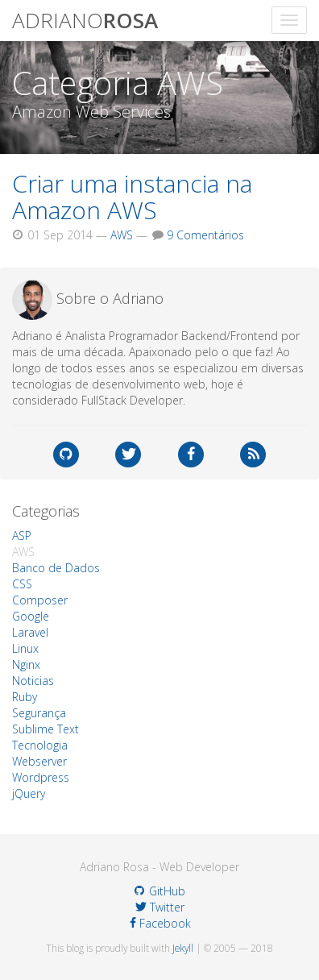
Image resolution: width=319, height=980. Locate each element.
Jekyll (183, 948)
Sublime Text (46, 729)
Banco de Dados (56, 568)
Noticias (33, 681)
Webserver (39, 761)
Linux (25, 648)
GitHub (160, 891)
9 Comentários (205, 235)
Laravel (30, 632)
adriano (85, 20)
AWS (122, 235)
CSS (22, 584)
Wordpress (41, 777)
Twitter (160, 907)
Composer (40, 600)
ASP (22, 536)
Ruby (25, 697)
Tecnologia (40, 745)
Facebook (160, 923)
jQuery (29, 793)
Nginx (26, 664)
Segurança (39, 713)
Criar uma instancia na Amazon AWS (132, 197)
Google (31, 616)
